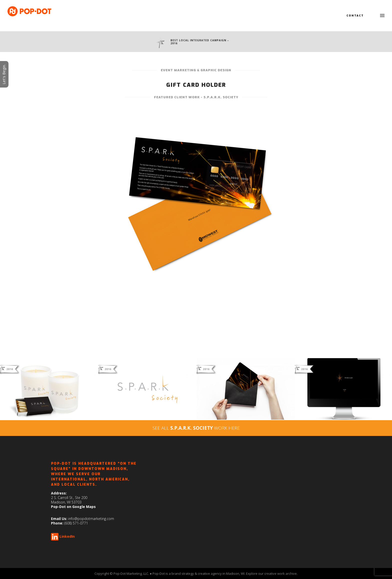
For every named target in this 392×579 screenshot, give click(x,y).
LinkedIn (67, 536)
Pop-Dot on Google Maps (73, 507)
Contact (355, 16)
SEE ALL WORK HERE (196, 428)
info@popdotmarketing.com (91, 519)
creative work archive (280, 573)
